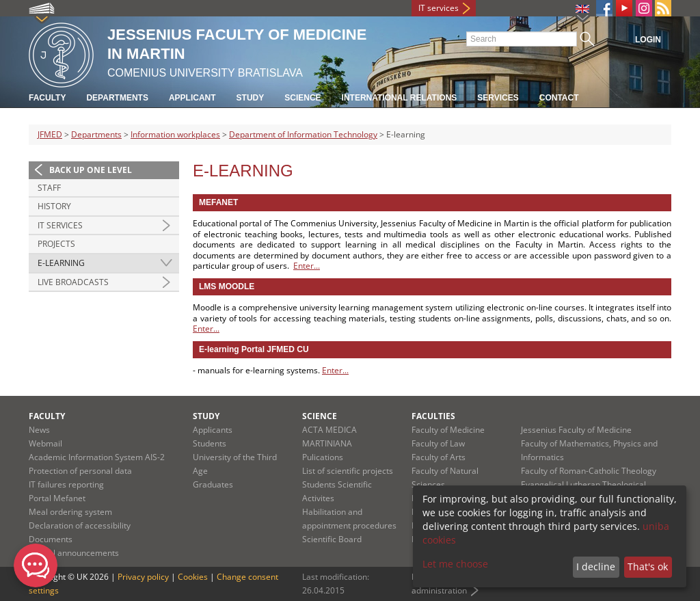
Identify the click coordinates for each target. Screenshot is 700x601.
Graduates (213, 484)
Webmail (45, 443)
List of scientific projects (348, 471)
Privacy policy (143, 577)
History (54, 206)
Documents (51, 539)
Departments (117, 98)
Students (210, 443)
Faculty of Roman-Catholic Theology (589, 471)
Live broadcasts (73, 282)
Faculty (47, 98)
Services (498, 98)
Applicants (213, 430)
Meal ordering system (70, 512)
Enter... (307, 266)
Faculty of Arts (439, 457)
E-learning (61, 263)
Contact (559, 98)
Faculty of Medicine (448, 430)
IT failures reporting (66, 484)
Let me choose (455, 564)
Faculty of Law (438, 443)
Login (648, 40)
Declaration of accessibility (80, 525)
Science (302, 98)
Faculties (433, 416)
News (39, 430)
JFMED (50, 134)
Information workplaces (175, 134)
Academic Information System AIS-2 (97, 457)
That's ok (648, 566)
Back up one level (91, 170)
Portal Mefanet (57, 498)
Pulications (323, 457)
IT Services (60, 225)
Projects (56, 244)
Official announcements (74, 553)
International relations (400, 98)
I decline (596, 566)
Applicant (192, 98)
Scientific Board (332, 539)
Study (251, 98)
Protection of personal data (80, 471)
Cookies (193, 577)
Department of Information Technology (303, 134)
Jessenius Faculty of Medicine (576, 430)
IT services (439, 8)
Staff (49, 188)
